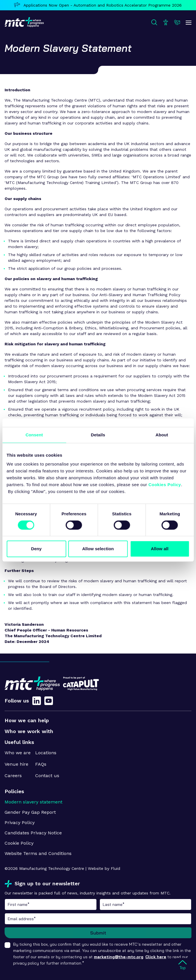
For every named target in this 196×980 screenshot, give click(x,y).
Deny (36, 549)
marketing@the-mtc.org (119, 957)
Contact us (47, 776)
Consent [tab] (34, 435)
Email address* (98, 919)
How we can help (27, 720)
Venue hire (16, 764)
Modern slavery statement (33, 802)
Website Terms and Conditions (38, 853)
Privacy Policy (20, 822)
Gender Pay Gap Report (30, 812)
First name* (51, 904)
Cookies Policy (165, 485)
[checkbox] (7, 945)
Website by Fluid (104, 868)
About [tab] (162, 435)
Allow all (160, 549)
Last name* (146, 904)
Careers (13, 776)
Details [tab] (98, 435)
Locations (46, 753)
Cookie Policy (19, 843)
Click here (156, 957)
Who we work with (29, 731)
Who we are (18, 753)
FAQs (41, 764)
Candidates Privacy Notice (33, 833)
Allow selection (98, 549)
